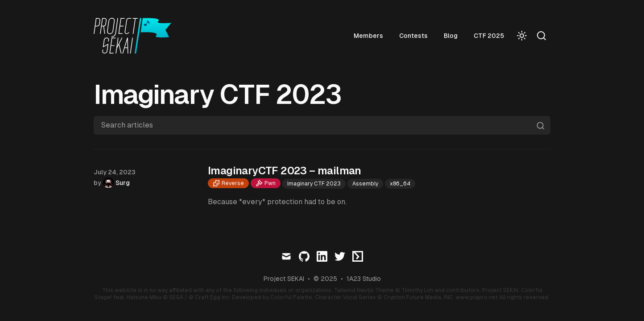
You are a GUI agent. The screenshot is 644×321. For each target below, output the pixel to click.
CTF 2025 (489, 36)
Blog (451, 36)
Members (368, 36)
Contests (413, 36)
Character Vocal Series (345, 297)
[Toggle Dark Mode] (522, 36)
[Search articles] (322, 125)
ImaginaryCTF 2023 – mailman (285, 171)
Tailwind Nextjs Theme (364, 290)
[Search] (541, 36)
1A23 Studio (364, 279)
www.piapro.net (477, 297)
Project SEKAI (284, 279)
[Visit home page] (135, 36)
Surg (123, 183)
